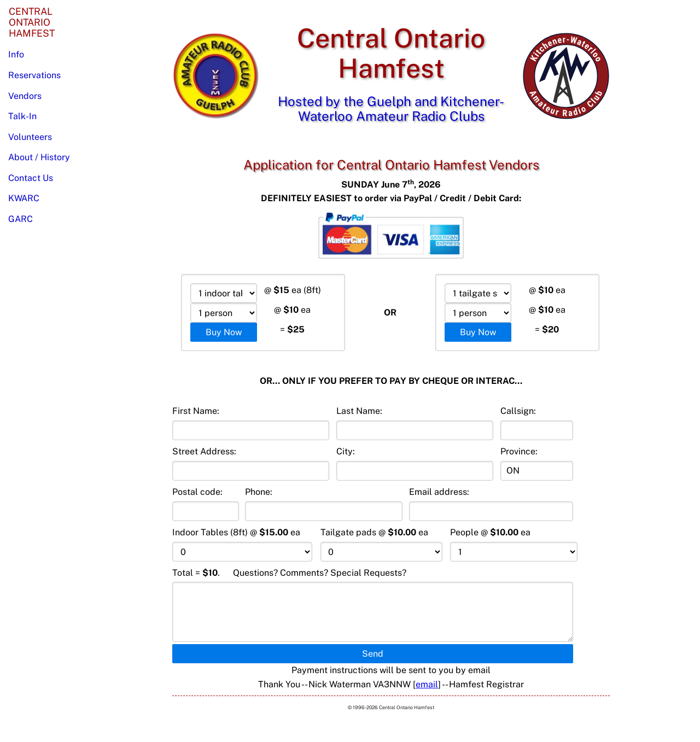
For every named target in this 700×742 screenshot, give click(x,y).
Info (16, 54)
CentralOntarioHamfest (32, 22)
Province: (537, 463)
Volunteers (30, 137)
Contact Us (31, 178)
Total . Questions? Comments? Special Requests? (373, 605)
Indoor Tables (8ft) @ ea (242, 544)
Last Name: (415, 423)
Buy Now (224, 332)
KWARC (24, 198)
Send (373, 654)
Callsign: (537, 423)
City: (415, 463)
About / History (39, 157)
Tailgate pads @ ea (382, 544)
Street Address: (251, 463)
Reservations (34, 75)
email (427, 684)
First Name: (251, 423)
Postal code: (206, 504)
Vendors (25, 96)
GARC (21, 219)
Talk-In (22, 116)
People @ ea (514, 544)
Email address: (491, 504)
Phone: (323, 504)
